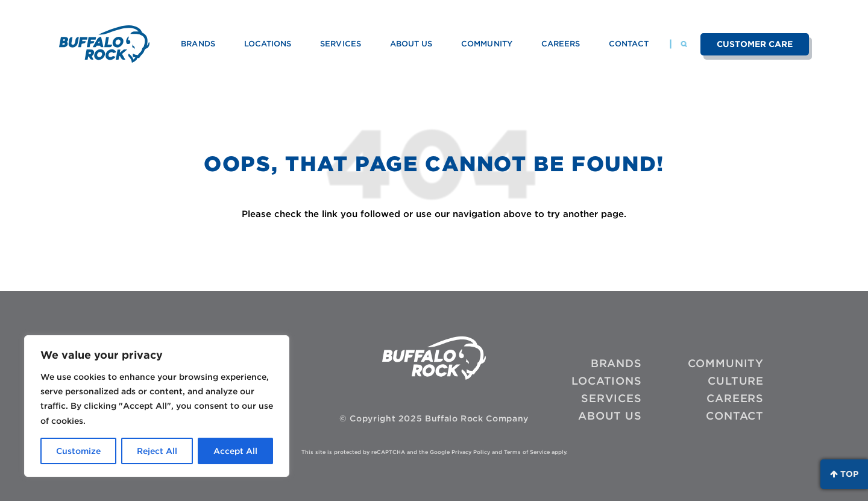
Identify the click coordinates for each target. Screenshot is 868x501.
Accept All (235, 451)
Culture (736, 381)
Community (487, 44)
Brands (198, 44)
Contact (628, 44)
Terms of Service (527, 452)
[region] (157, 406)
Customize (78, 451)
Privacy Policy (471, 452)
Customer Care (755, 44)
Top (844, 474)
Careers (561, 44)
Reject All (157, 451)
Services (340, 44)
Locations (268, 44)
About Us (411, 44)
